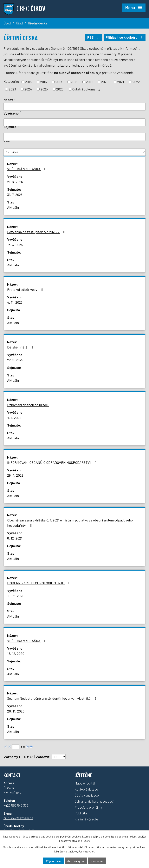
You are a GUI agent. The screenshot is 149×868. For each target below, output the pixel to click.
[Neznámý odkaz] (27, 746)
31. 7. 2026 (15, 195)
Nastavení (97, 861)
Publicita (81, 813)
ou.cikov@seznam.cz (18, 818)
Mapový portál (85, 783)
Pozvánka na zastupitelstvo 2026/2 (37, 232)
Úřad (19, 23)
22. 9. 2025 (15, 360)
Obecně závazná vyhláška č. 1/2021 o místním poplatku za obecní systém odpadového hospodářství (70, 523)
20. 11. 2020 (16, 711)
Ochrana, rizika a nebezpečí (94, 801)
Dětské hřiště (21, 347)
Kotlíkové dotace (86, 789)
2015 (28, 82)
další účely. (84, 841)
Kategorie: (11, 81)
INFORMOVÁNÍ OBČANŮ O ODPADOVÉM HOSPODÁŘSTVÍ (52, 462)
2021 (121, 82)
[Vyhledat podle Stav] (74, 152)
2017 (59, 82)
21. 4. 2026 (15, 182)
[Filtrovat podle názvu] (74, 107)
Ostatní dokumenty (86, 89)
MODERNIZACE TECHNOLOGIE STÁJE (39, 583)
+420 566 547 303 (16, 805)
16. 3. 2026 (15, 245)
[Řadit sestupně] (15, 99)
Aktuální (13, 207)
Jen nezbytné (76, 861)
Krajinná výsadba (87, 819)
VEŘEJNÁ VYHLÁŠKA (27, 169)
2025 (44, 89)
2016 (43, 82)
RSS (94, 37)
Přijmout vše (54, 861)
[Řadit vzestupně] (15, 98)
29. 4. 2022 (15, 475)
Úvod (7, 23)
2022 (136, 82)
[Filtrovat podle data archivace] (74, 137)
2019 (89, 82)
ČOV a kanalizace (87, 795)
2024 (28, 89)
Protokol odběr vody (26, 289)
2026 (60, 89)
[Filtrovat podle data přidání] (74, 122)
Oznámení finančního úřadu (31, 405)
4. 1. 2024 (14, 418)
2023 (12, 89)
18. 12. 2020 (16, 596)
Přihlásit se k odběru (125, 37)
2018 (74, 82)
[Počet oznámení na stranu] (59, 757)
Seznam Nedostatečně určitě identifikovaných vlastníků (52, 698)
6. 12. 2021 (15, 538)
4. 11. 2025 (15, 302)
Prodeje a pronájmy (88, 807)
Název (8, 100)
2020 (105, 82)
